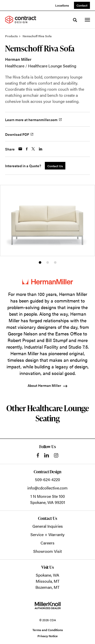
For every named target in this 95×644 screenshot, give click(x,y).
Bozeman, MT (48, 587)
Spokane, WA (48, 575)
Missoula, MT (48, 581)
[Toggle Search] (75, 20)
